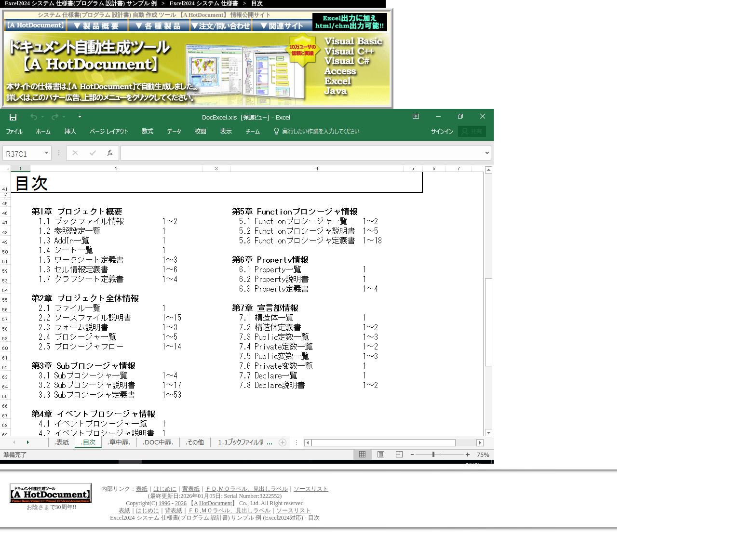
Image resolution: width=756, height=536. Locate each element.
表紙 (142, 489)
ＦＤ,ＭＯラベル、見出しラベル (247, 489)
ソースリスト (311, 489)
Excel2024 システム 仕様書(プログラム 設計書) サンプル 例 (81, 3)
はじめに (165, 489)
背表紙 (191, 489)
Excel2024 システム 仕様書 (204, 3)
